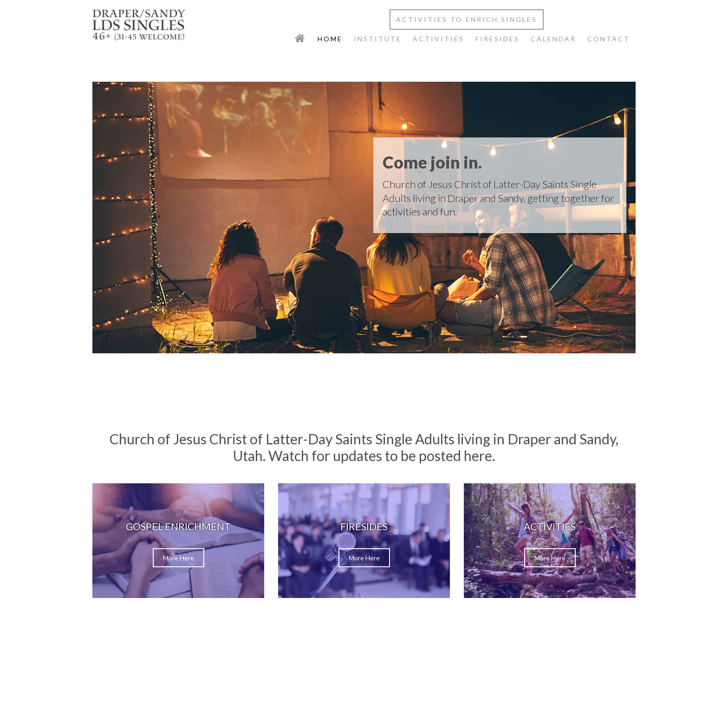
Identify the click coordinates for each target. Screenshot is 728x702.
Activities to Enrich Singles (467, 19)
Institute (378, 39)
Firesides (497, 39)
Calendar (553, 39)
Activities (439, 39)
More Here (179, 558)
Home (330, 39)
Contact (609, 39)
